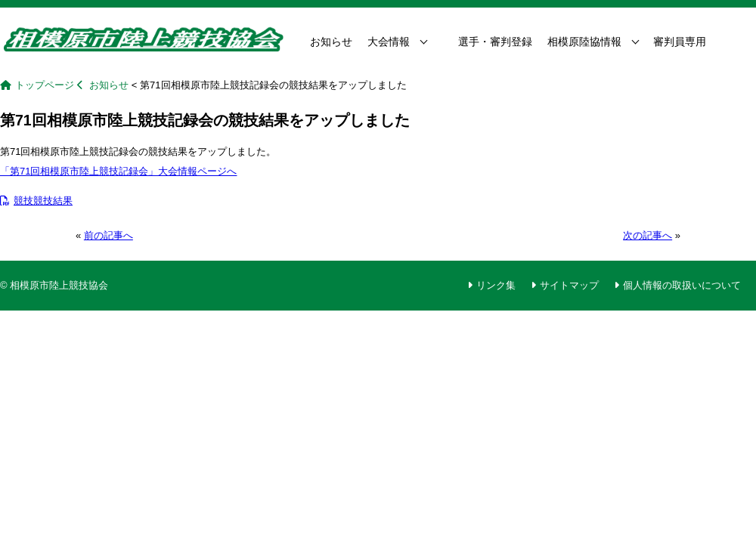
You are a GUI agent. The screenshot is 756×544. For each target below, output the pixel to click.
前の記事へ (108, 235)
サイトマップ (569, 285)
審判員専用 (680, 42)
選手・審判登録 (495, 42)
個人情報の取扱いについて (682, 285)
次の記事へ (648, 235)
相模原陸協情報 (584, 42)
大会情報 (389, 42)
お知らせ (331, 42)
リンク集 (496, 285)
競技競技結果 (36, 201)
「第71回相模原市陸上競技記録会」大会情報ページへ (118, 171)
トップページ (45, 85)
